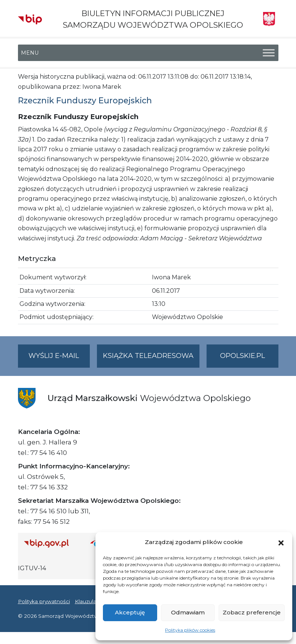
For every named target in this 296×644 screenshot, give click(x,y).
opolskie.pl (242, 356)
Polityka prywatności (44, 601)
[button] (281, 542)
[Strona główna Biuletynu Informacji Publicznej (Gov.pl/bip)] (51, 543)
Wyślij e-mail (59, 359)
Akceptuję (130, 612)
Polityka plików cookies (190, 630)
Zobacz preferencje (252, 612)
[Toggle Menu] (269, 53)
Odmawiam (188, 612)
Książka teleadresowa (148, 356)
